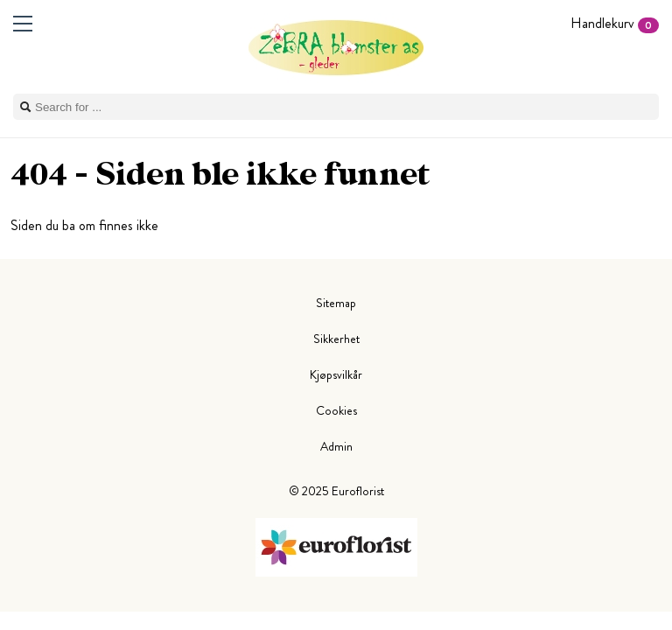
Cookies (336, 410)
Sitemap (336, 303)
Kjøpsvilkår (336, 374)
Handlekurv (615, 23)
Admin (336, 446)
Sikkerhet (336, 339)
